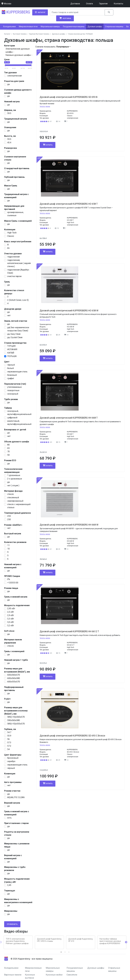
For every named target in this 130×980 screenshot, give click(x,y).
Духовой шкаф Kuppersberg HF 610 (80, 940)
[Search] (77, 12)
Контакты (118, 4)
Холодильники (9, 27)
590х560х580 (14, 720)
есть (9, 818)
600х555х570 (14, 682)
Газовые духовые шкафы (18, 55)
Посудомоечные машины (74, 27)
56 (8, 739)
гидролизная (13, 257)
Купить (48, 145)
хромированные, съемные (15, 214)
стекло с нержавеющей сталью (19, 506)
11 (8, 545)
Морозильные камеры (50, 27)
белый (10, 368)
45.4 (9, 143)
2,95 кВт (11, 609)
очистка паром (14, 276)
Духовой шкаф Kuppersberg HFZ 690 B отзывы (49, 940)
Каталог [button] (40, 12)
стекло (11, 494)
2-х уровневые (15, 479)
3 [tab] (69, 952)
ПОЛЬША (12, 356)
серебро (11, 761)
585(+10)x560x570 (16, 717)
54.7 (9, 732)
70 (8, 452)
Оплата (89, 4)
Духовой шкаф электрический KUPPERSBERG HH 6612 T (69, 631)
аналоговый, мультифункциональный (19, 423)
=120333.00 (13, 583)
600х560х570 (14, 675)
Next (126, 942)
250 (9, 519)
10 (8, 549)
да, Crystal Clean (15, 337)
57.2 (9, 746)
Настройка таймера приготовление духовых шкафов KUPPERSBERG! (110, 941)
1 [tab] (61, 952)
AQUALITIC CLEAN (16, 797)
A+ (9, 248)
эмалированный (15, 501)
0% (9, 579)
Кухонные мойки (54, 975)
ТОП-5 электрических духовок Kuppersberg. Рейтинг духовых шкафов (17, 941)
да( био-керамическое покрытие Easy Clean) (18, 329)
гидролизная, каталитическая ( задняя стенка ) (19, 263)
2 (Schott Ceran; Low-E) (18, 300)
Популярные (63, 47)
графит (11, 378)
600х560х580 (14, 678)
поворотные (13, 390)
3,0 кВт (11, 622)
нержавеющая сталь (17, 372)
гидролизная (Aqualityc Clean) (18, 271)
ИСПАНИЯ (12, 349)
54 (8, 749)
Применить (12, 924)
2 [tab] (65, 952)
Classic (11, 236)
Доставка (75, 4)
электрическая (14, 76)
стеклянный (13, 498)
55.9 (9, 736)
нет (9, 315)
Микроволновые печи (28, 27)
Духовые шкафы (95, 27)
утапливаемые (14, 387)
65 (8, 448)
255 (9, 516)
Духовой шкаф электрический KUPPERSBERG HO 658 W (69, 311)
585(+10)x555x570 (16, 724)
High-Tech (12, 233)
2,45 (9, 885)
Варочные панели (13, 975)
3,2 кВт (11, 625)
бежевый (12, 375)
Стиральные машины (114, 27)
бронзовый (13, 758)
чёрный (11, 365)
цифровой (12, 418)
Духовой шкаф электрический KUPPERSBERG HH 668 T (69, 418)
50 (8, 455)
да (8, 84)
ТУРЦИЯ (11, 346)
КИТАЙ (11, 353)
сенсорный (13, 394)
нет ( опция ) (13, 485)
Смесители (72, 975)
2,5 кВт (11, 612)
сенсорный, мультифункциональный (19, 413)
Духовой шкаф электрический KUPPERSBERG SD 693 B (69, 97)
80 (8, 445)
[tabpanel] (18, 942)
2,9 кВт (11, 615)
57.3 (9, 743)
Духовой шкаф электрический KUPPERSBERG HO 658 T (69, 204)
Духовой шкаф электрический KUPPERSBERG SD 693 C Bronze (72, 736)
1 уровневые (14, 475)
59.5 (9, 113)
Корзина (65, 18)
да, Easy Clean (14, 334)
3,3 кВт (11, 619)
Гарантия (103, 4)
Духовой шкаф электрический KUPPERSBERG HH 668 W (69, 525)
